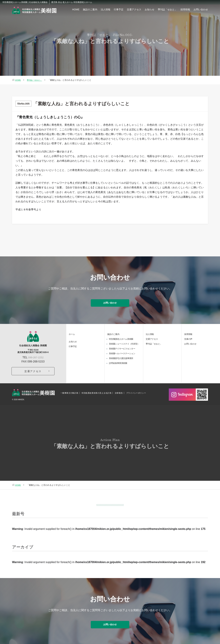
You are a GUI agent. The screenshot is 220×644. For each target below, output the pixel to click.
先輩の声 (188, 337)
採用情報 (185, 9)
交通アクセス (134, 9)
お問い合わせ (201, 9)
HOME (76, 9)
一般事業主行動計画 (69, 391)
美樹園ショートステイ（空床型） (124, 342)
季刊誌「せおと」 (167, 9)
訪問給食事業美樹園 (118, 361)
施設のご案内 (90, 9)
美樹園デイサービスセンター (122, 346)
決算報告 (119, 391)
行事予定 (119, 9)
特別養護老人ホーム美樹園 (121, 337)
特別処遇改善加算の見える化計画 (97, 391)
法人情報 (106, 9)
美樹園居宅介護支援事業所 (121, 356)
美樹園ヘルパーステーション (122, 351)
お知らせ (150, 9)
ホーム (72, 332)
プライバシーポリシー (136, 391)
